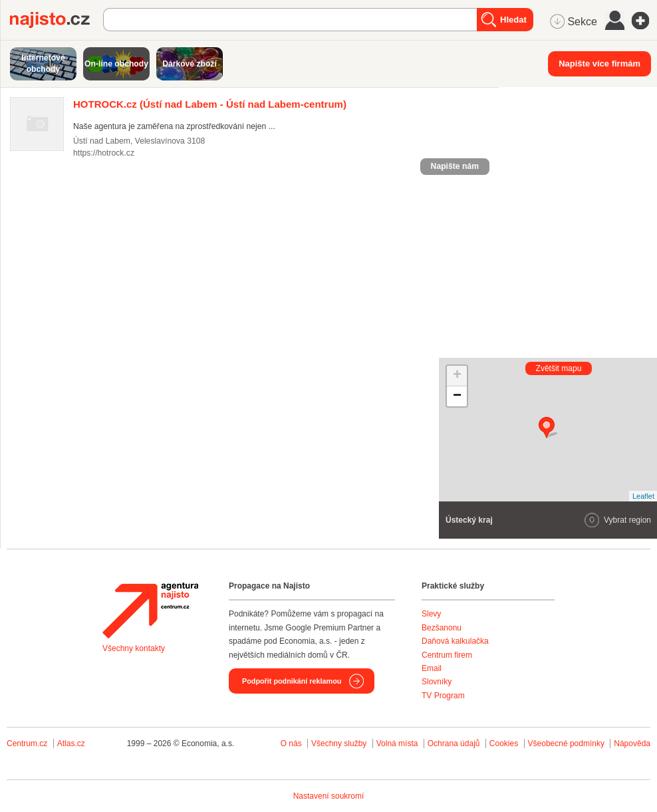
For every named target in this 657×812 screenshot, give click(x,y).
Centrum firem (447, 655)
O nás (291, 744)
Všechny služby (340, 744)
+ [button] (457, 376)
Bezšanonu (442, 628)
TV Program (443, 696)
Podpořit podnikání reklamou (292, 681)
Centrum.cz (27, 744)
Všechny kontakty (134, 648)
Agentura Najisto (150, 610)
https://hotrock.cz (104, 153)
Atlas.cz (71, 744)
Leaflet (643, 496)
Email (432, 668)
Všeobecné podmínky (566, 744)
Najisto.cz (57, 20)
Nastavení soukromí (329, 796)
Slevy (431, 614)
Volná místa (397, 744)
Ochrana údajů (454, 744)
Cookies (504, 744)
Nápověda (632, 744)
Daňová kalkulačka (455, 641)
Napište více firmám (599, 64)
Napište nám (455, 166)
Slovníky (437, 682)
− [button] (457, 396)
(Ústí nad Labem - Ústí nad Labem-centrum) (210, 104)
